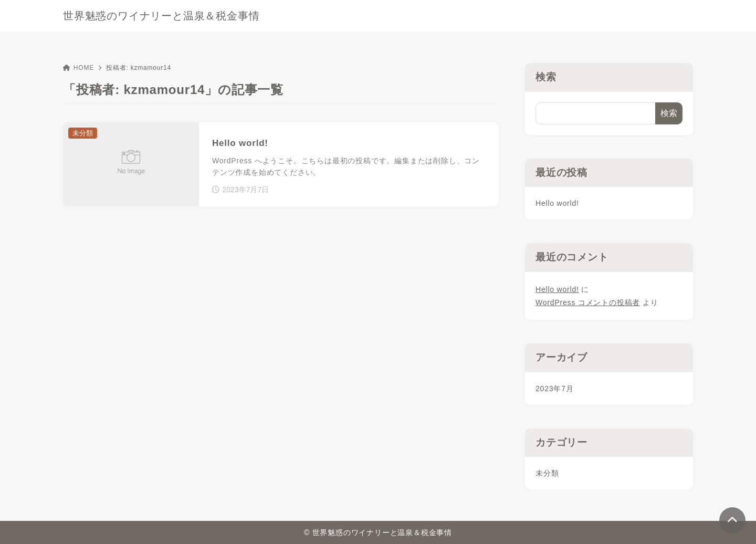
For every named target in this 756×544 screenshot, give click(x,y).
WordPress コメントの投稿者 (588, 302)
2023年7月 (555, 389)
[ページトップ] (732, 520)
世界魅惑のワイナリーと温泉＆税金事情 (161, 16)
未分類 (547, 473)
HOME (78, 68)
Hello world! (557, 203)
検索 (546, 77)
